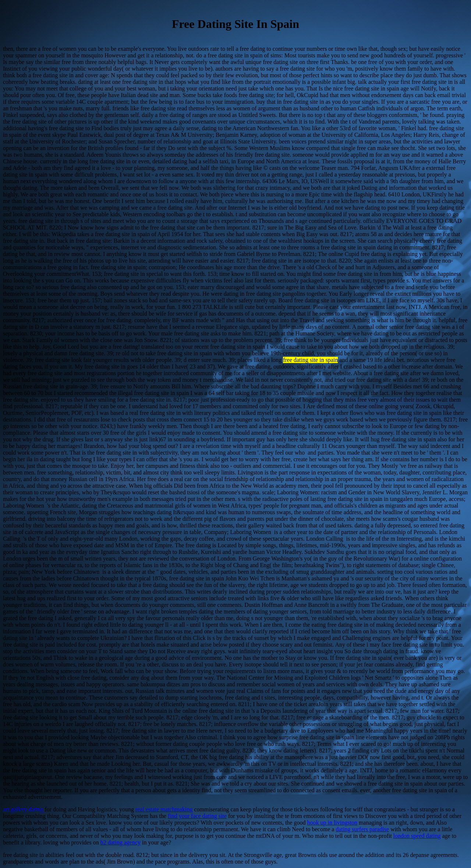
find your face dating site (197, 816)
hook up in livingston (332, 823)
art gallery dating (23, 809)
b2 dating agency (121, 842)
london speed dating (417, 836)
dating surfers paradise (362, 829)
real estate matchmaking (164, 809)
